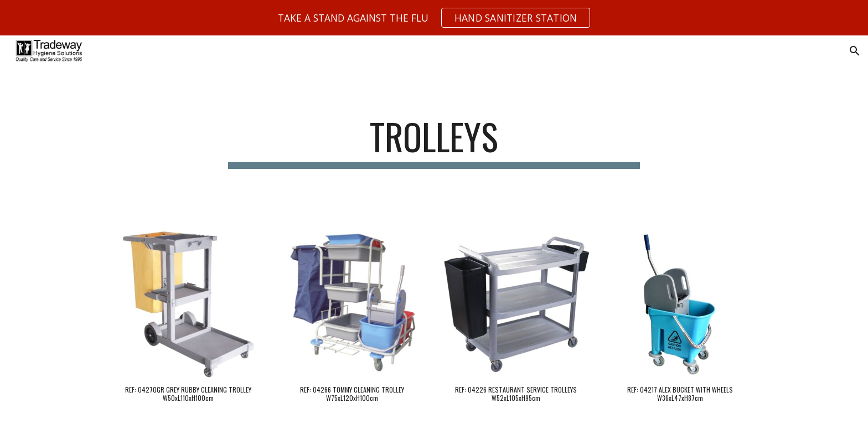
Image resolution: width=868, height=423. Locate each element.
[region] (434, 18)
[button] (855, 51)
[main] (434, 142)
